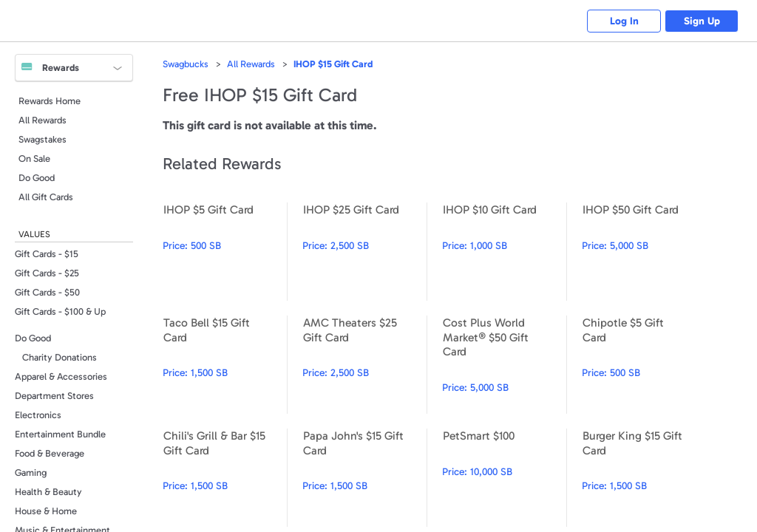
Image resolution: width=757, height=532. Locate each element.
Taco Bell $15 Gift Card (225, 365)
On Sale (34, 158)
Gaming (31, 473)
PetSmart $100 (504, 478)
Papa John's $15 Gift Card (364, 478)
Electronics (38, 415)
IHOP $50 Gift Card (644, 252)
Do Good (37, 178)
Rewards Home (50, 101)
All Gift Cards (46, 197)
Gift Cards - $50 (47, 292)
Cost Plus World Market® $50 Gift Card (504, 365)
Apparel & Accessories (61, 376)
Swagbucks (186, 64)
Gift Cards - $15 (47, 254)
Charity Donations (60, 357)
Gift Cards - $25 (47, 273)
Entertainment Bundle (60, 434)
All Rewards (43, 120)
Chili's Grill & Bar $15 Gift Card (225, 478)
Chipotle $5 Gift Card (644, 365)
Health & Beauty (48, 492)
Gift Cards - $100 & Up (60, 311)
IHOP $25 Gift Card (364, 252)
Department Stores (54, 396)
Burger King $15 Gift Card (644, 478)
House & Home (46, 511)
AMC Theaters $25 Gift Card (364, 365)
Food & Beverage (50, 453)
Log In (624, 21)
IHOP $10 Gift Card (504, 252)
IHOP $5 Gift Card (225, 252)
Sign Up (702, 21)
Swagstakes (43, 139)
